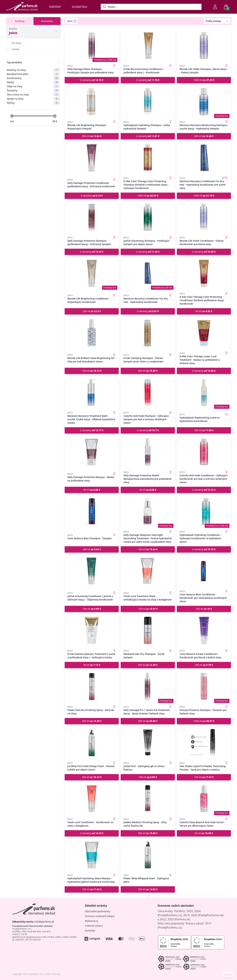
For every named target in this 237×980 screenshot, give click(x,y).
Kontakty (90, 930)
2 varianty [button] (92, 80)
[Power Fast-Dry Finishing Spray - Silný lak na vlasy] (92, 687)
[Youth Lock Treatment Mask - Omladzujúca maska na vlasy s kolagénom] (148, 571)
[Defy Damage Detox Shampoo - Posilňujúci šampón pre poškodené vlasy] (92, 45)
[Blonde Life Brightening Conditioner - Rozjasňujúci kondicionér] (92, 273)
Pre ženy (16, 43)
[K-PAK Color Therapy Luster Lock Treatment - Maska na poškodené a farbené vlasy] (204, 333)
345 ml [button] (92, 721)
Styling (33, 103)
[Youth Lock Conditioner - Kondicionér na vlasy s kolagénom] (92, 799)
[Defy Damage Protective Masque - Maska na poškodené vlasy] (92, 452)
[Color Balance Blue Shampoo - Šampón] (92, 511)
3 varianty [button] (92, 196)
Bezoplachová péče (33, 74)
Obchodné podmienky (97, 911)
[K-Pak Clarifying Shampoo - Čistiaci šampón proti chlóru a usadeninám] (148, 333)
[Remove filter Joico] (75, 21)
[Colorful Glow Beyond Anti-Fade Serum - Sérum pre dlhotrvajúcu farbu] (204, 799)
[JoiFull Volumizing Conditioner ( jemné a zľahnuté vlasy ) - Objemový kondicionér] (92, 571)
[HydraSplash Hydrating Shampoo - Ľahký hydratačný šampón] (148, 102)
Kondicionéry (33, 78)
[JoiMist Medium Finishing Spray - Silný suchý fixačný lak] (148, 799)
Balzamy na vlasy (33, 70)
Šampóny (33, 90)
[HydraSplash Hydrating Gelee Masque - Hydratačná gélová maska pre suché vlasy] (92, 855)
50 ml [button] (204, 311)
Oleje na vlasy (33, 86)
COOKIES (228, 975)
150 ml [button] (148, 609)
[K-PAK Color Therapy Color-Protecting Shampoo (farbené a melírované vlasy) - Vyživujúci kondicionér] (148, 158)
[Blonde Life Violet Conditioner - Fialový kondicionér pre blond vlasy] (204, 217)
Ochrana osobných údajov (100, 916)
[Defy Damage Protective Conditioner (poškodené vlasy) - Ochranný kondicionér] (92, 158)
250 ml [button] (92, 311)
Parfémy (55, 7)
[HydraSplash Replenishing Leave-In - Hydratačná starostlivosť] (204, 392)
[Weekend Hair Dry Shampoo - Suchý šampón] (148, 630)
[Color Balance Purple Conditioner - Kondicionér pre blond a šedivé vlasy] (204, 630)
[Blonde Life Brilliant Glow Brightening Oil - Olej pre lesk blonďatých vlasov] (92, 333)
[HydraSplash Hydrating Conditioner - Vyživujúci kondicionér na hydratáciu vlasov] (204, 511)
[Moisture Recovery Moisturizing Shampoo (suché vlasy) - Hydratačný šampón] (204, 102)
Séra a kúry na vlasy (33, 95)
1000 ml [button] (204, 80)
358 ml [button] (148, 721)
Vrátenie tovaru (94, 926)
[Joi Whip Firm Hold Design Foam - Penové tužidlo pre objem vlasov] (92, 743)
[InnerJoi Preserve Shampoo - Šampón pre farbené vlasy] (204, 687)
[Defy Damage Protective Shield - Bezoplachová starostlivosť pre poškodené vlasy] (148, 452)
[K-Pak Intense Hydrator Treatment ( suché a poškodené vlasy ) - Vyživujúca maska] (92, 630)
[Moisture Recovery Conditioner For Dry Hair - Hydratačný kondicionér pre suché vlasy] (204, 158)
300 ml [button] (92, 136)
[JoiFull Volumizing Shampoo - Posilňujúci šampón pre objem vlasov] (148, 217)
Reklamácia (91, 921)
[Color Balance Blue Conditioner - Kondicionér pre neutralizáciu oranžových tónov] (204, 571)
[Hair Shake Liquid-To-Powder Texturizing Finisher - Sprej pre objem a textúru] (204, 743)
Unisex (15, 49)
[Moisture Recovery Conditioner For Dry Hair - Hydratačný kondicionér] (148, 273)
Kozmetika (79, 7)
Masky (33, 82)
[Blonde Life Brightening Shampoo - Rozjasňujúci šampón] (92, 102)
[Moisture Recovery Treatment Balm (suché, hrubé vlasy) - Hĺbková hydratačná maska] (92, 392)
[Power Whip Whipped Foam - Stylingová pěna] (148, 855)
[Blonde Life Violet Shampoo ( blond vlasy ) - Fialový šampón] (204, 45)
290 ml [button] (148, 889)
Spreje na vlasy (33, 99)
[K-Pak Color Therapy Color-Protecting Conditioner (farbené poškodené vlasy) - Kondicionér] (204, 273)
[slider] (12, 116)
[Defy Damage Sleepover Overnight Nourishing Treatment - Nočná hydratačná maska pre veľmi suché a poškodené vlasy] (148, 511)
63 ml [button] (204, 833)
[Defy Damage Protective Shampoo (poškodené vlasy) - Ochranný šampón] (92, 217)
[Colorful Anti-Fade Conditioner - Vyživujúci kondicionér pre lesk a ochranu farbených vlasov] (204, 452)
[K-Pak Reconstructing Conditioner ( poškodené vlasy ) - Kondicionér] (148, 45)
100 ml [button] (92, 371)
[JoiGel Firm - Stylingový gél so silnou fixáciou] (148, 743)
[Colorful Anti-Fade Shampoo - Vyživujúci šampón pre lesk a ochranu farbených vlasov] (148, 392)
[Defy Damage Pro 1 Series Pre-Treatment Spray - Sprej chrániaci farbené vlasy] (148, 687)
